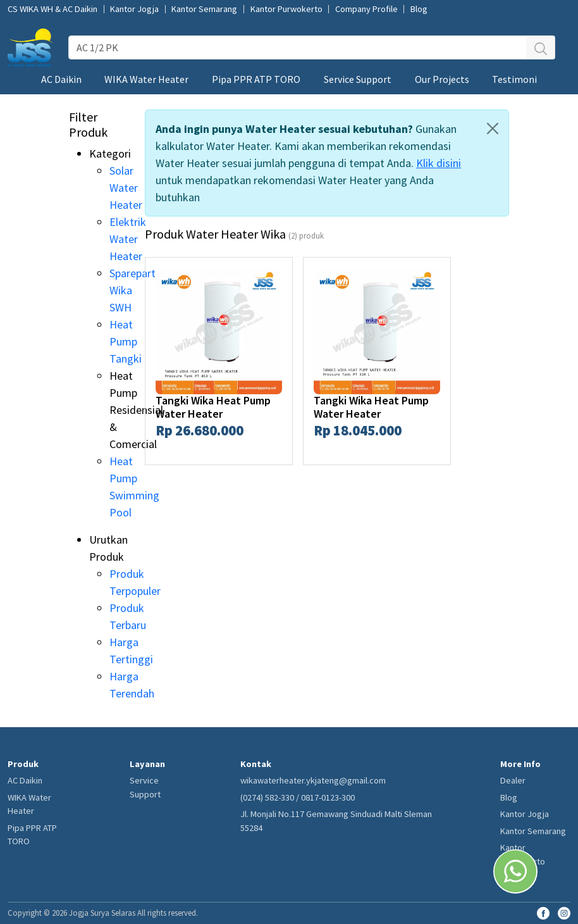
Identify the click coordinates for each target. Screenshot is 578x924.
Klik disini (439, 163)
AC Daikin (61, 79)
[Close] (493, 128)
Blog (419, 9)
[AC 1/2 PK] (298, 47)
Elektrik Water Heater (128, 239)
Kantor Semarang (204, 9)
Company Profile (366, 9)
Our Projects (442, 79)
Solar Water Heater (126, 188)
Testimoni (514, 79)
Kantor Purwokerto (286, 9)
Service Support (358, 79)
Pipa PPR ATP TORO (256, 79)
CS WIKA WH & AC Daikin (52, 9)
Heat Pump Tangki (126, 341)
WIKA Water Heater (146, 79)
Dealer (513, 780)
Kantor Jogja (134, 9)
